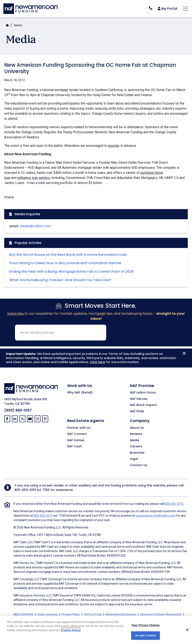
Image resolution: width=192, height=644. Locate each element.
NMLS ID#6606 (23, 614)
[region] (96, 630)
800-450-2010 (25, 490)
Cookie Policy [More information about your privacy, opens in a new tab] (71, 630)
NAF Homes (76, 440)
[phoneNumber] (151, 8)
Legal (134, 459)
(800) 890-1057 (18, 410)
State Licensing (47, 614)
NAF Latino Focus (143, 393)
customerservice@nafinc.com (156, 516)
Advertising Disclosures (121, 614)
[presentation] (142, 333)
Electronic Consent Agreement (161, 614)
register (114, 146)
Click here (97, 362)
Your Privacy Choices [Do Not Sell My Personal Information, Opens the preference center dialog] (146, 625)
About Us (137, 428)
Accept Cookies (146, 635)
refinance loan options (34, 178)
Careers (136, 447)
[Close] (187, 630)
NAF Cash (74, 447)
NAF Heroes (139, 399)
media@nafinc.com (35, 226)
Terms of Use (93, 614)
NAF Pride (137, 411)
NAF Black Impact (143, 405)
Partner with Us (79, 428)
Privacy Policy (71, 614)
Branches (137, 453)
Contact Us (139, 465)
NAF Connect (77, 434)
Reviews (136, 434)
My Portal (167, 9)
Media (18, 25)
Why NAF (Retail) (80, 393)
